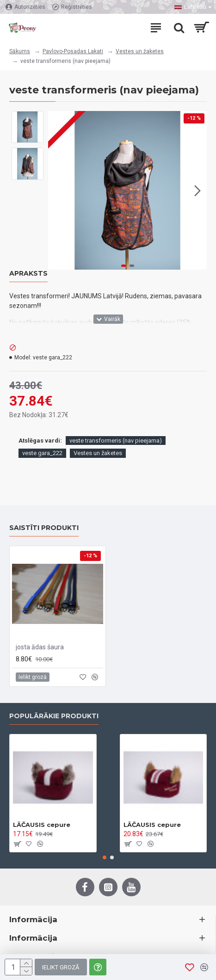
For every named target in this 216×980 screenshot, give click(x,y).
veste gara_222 (42, 453)
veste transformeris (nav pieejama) (116, 441)
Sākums (20, 51)
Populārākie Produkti (54, 716)
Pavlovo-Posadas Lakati (73, 51)
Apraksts (28, 274)
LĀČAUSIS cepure (42, 825)
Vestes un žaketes (140, 51)
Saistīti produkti (44, 528)
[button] (197, 191)
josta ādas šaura (40, 647)
